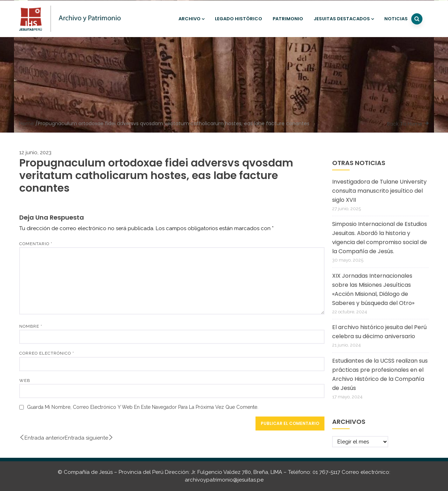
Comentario (36, 244)
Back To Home (405, 124)
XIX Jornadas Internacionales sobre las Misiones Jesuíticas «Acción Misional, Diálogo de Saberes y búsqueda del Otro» (373, 289)
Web (25, 380)
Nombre (31, 326)
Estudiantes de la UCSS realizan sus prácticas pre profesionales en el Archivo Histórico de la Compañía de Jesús (380, 374)
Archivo (191, 19)
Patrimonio (288, 19)
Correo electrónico (47, 353)
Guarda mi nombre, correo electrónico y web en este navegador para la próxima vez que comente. (143, 407)
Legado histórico (239, 19)
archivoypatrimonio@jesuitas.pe (224, 480)
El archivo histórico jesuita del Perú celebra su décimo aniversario (379, 332)
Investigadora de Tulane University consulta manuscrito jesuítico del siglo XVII (379, 191)
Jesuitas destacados (344, 19)
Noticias (396, 19)
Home (27, 123)
